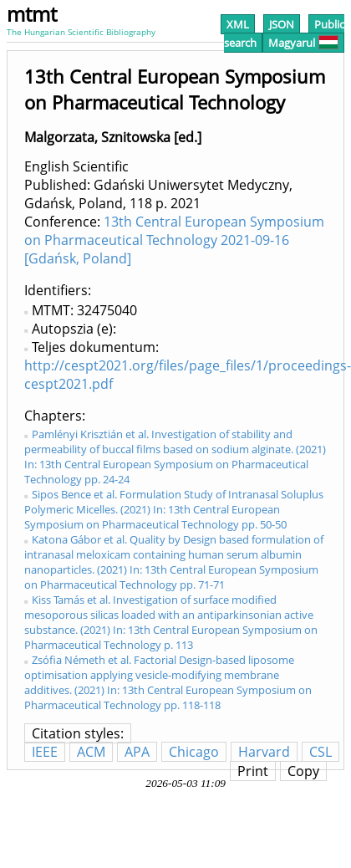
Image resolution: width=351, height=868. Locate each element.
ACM (91, 752)
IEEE (45, 752)
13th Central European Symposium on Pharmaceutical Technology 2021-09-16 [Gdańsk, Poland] (174, 240)
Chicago (194, 752)
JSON (282, 24)
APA (137, 752)
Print (253, 771)
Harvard (264, 752)
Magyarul (303, 43)
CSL (320, 752)
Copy (303, 771)
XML (238, 24)
